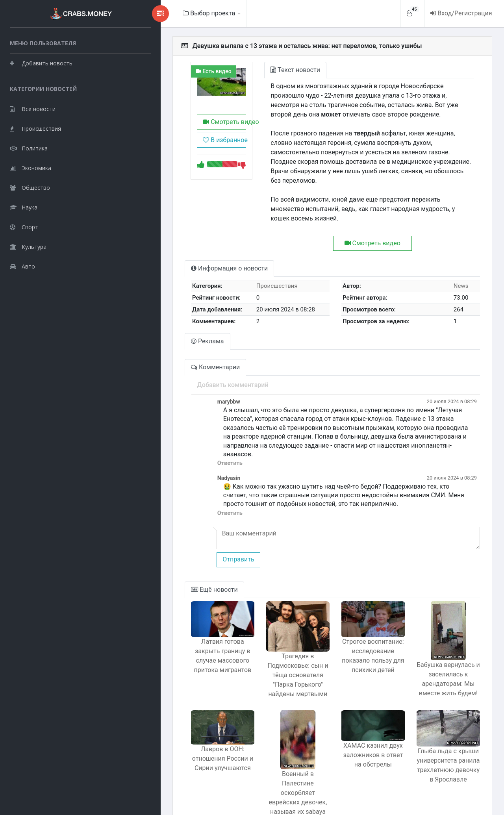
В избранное (178, 147)
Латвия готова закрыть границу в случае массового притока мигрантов (179, 635)
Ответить (180, 436)
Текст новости (258, 70)
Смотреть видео (180, 129)
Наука (24, 207)
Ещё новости (164, 562)
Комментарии (165, 348)
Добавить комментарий (183, 366)
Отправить (188, 532)
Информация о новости (179, 249)
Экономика (31, 168)
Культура (28, 246)
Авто (22, 266)
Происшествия (35, 128)
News (456, 267)
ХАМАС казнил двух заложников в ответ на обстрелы (354, 733)
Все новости (33, 108)
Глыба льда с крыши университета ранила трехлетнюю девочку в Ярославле (442, 744)
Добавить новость (41, 63)
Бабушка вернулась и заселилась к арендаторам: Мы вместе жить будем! (442, 651)
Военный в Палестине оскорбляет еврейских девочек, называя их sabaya (267, 759)
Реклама (157, 322)
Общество (30, 187)
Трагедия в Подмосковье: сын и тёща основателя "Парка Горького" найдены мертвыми (266, 651)
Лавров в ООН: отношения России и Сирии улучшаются (179, 737)
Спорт (24, 227)
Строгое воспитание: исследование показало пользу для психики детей (354, 635)
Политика (29, 148)
